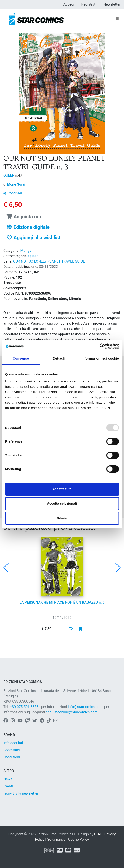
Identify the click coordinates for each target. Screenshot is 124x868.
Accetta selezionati (62, 503)
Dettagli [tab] (59, 358)
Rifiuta (62, 518)
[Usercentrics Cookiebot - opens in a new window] (99, 346)
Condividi (13, 193)
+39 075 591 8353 (24, 707)
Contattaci (12, 750)
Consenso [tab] (21, 358)
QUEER (9, 175)
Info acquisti (13, 743)
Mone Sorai (16, 184)
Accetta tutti (62, 489)
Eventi (8, 786)
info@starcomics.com (85, 707)
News (8, 779)
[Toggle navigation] (117, 19)
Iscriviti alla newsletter (21, 793)
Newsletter (112, 4)
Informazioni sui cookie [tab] (100, 358)
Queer (33, 256)
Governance (56, 839)
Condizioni (12, 757)
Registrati (89, 4)
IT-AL (98, 834)
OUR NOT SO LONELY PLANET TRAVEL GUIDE (49, 261)
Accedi (69, 4)
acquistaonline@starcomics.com (72, 712)
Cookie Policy (79, 839)
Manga (26, 251)
